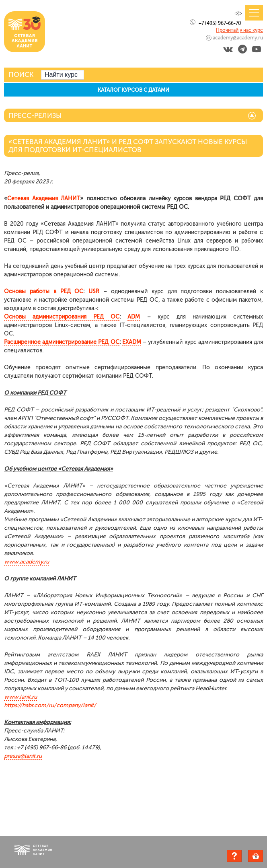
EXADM (132, 342)
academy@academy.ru (238, 38)
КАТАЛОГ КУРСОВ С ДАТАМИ (133, 90)
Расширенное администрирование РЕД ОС (62, 342)
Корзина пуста (263, 857)
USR (94, 291)
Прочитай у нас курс (239, 30)
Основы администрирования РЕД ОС (62, 317)
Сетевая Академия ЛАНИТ (44, 198)
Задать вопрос (234, 856)
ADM (134, 317)
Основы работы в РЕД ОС (44, 291)
